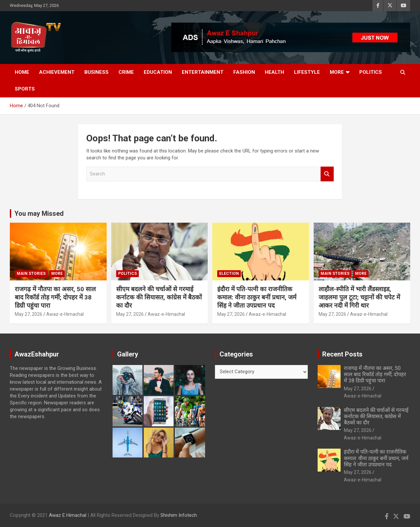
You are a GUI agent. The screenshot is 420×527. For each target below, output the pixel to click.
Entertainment (203, 72)
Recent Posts (342, 354)
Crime (126, 72)
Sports (25, 89)
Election (229, 274)
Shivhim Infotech (179, 515)
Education (158, 72)
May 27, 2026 (29, 314)
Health (274, 72)
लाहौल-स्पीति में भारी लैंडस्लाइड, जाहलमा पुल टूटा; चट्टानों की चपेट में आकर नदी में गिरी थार (359, 297)
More (337, 72)
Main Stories (31, 274)
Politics (371, 72)
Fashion (244, 72)
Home (22, 72)
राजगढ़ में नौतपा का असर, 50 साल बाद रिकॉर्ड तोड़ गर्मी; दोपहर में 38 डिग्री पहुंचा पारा (55, 297)
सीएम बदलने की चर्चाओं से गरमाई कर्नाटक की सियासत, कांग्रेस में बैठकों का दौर (159, 297)
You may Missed (39, 213)
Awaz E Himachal (68, 515)
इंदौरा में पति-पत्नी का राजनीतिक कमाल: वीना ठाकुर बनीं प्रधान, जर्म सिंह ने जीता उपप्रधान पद (257, 297)
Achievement (57, 72)
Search (327, 174)
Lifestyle (307, 72)
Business (96, 72)
